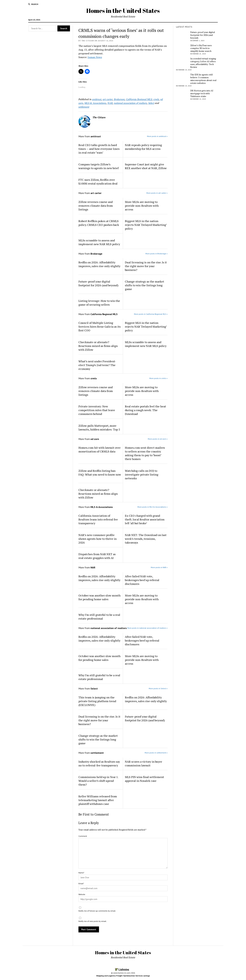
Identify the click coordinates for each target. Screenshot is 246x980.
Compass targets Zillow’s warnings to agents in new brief (99, 166)
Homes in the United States (123, 11)
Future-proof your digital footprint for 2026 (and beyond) (98, 283)
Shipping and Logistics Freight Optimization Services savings (123, 976)
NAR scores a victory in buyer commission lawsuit (143, 763)
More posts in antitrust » (157, 136)
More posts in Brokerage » (156, 254)
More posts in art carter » (157, 193)
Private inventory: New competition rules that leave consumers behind (97, 410)
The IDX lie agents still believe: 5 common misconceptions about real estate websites (203, 79)
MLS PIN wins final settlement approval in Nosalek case (144, 779)
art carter (108, 99)
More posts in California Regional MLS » (151, 314)
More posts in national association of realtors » (147, 628)
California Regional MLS (139, 99)
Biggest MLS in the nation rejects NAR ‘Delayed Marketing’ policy (146, 225)
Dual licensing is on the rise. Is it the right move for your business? (146, 266)
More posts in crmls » (158, 378)
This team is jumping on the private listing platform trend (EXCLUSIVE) (97, 701)
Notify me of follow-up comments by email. (97, 911)
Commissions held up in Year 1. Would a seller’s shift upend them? (98, 781)
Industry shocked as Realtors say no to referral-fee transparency (99, 763)
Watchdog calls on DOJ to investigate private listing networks (142, 474)
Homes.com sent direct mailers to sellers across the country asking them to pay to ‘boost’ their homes (145, 453)
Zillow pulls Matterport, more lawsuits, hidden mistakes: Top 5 (99, 427)
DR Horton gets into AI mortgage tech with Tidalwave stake (202, 93)
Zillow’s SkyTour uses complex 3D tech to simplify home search (201, 48)
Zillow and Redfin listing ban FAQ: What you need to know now (100, 473)
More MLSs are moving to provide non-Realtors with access (142, 206)
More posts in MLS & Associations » (152, 507)
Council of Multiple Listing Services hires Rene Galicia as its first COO (100, 327)
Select (151, 103)
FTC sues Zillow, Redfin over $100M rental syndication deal (98, 182)
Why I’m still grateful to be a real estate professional (99, 617)
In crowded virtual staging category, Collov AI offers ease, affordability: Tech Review (203, 63)
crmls (156, 99)
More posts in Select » (158, 688)
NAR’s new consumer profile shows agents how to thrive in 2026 (98, 539)
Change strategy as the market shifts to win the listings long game (144, 285)
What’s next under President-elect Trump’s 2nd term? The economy (97, 365)
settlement (84, 107)
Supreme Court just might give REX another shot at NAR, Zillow (146, 166)
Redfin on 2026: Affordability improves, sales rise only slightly (99, 264)
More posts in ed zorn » (158, 439)
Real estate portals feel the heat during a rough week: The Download (145, 410)
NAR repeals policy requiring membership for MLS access (143, 147)
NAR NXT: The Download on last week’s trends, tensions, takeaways (146, 539)
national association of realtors (130, 103)
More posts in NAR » (159, 567)
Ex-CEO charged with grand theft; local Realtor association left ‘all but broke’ (145, 519)
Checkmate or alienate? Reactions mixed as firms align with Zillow (98, 346)
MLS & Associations (95, 103)
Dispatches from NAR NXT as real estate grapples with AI (97, 556)
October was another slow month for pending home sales (99, 597)
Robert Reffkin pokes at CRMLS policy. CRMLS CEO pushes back (99, 223)
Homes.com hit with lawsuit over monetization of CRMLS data (99, 449)
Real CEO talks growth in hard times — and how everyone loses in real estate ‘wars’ (99, 149)
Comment (83, 836)
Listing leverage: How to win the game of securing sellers (99, 303)
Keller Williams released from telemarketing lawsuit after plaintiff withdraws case (98, 800)
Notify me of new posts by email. (93, 921)
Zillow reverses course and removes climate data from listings (96, 206)
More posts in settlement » (156, 753)
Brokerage (119, 99)
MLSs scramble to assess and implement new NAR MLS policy (99, 242)
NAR (110, 103)
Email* (81, 883)
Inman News (95, 57)
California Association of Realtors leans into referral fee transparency (98, 519)
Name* (81, 873)
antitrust (97, 99)
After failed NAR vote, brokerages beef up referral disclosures (142, 580)
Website (82, 894)
